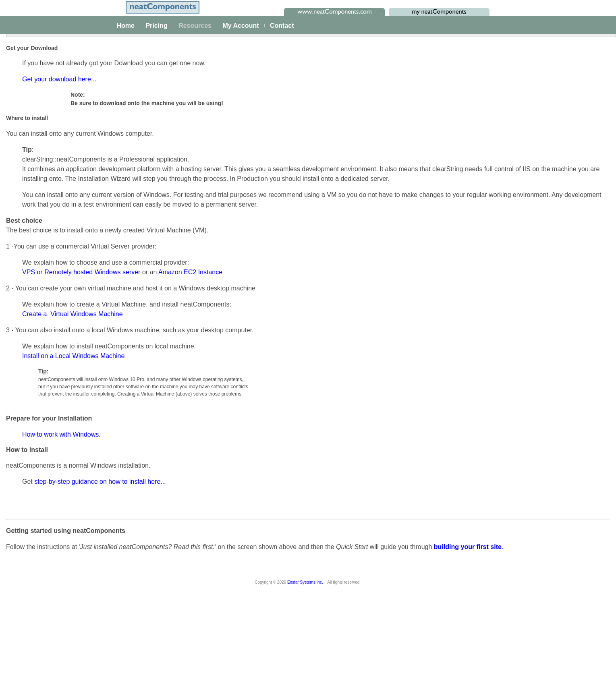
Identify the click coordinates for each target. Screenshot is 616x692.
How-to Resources (40, 307)
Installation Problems (519, 244)
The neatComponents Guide (52, 118)
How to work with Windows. (184, 524)
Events (26, 206)
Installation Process (517, 180)
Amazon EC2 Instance (313, 362)
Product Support (513, 504)
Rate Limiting (509, 425)
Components (33, 262)
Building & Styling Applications (55, 163)
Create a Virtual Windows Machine (195, 403)
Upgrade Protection (517, 463)
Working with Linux (516, 296)
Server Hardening (514, 412)
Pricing (156, 26)
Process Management (44, 184)
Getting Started (511, 167)
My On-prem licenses (44, 373)
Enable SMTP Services (521, 360)
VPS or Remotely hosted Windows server (204, 362)
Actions (26, 273)
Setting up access (515, 218)
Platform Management (45, 129)
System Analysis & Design (525, 517)
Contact (282, 26)
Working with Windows (521, 283)
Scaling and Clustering (45, 195)
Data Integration (37, 174)
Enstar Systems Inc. (305, 684)
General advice (511, 347)
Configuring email (514, 205)
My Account (241, 26)
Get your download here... (182, 149)
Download (29, 384)
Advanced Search (39, 339)
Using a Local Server (519, 321)
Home (126, 26)
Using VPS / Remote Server (527, 386)
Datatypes (30, 284)
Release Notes (35, 395)
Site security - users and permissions (63, 239)
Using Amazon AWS (517, 231)
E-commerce (33, 228)
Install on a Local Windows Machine (196, 445)
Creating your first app (45, 152)
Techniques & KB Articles (48, 317)
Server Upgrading (514, 437)
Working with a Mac (517, 309)
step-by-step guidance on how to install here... (223, 571)
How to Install (509, 193)
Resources (195, 26)
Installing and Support (47, 362)
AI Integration (34, 217)
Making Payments (515, 491)
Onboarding (507, 530)
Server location (511, 373)
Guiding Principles (40, 328)
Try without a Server (517, 270)
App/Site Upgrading (517, 450)
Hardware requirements (522, 399)
